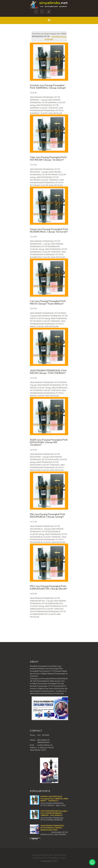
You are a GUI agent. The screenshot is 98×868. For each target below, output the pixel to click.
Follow (55, 861)
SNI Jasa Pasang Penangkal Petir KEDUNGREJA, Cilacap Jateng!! (48, 515)
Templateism (46, 861)
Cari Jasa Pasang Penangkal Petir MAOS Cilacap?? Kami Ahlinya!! (48, 302)
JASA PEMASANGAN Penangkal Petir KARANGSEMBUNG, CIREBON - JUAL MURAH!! (54, 813)
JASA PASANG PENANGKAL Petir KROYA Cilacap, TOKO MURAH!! (48, 372)
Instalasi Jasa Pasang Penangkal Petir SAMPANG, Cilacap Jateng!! (48, 86)
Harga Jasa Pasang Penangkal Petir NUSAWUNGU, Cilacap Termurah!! (49, 230)
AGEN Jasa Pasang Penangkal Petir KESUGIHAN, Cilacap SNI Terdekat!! (49, 442)
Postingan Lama (55, 627)
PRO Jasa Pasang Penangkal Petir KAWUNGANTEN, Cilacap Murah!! (49, 587)
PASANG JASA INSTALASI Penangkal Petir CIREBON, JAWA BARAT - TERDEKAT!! (54, 799)
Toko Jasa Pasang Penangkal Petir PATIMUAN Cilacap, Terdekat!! (48, 158)
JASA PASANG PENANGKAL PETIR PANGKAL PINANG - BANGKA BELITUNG (52, 828)
